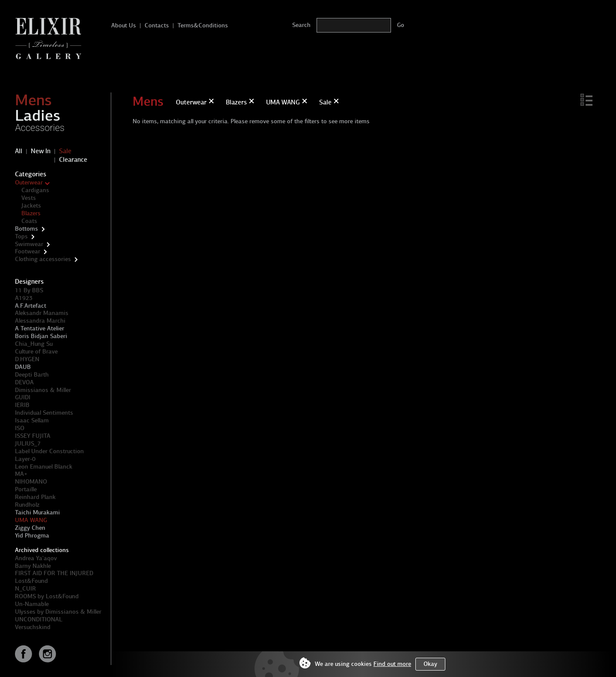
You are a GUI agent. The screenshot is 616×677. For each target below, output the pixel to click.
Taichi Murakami (37, 512)
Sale (65, 151)
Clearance (73, 160)
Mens (33, 100)
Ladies (38, 116)
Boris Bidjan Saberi (41, 336)
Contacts (157, 25)
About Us (124, 25)
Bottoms (27, 229)
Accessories (40, 128)
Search (301, 25)
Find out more (392, 664)
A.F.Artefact (31, 306)
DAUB (23, 367)
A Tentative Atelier (40, 328)
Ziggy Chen (30, 528)
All (19, 151)
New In (41, 151)
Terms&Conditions (203, 25)
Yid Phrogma (32, 536)
